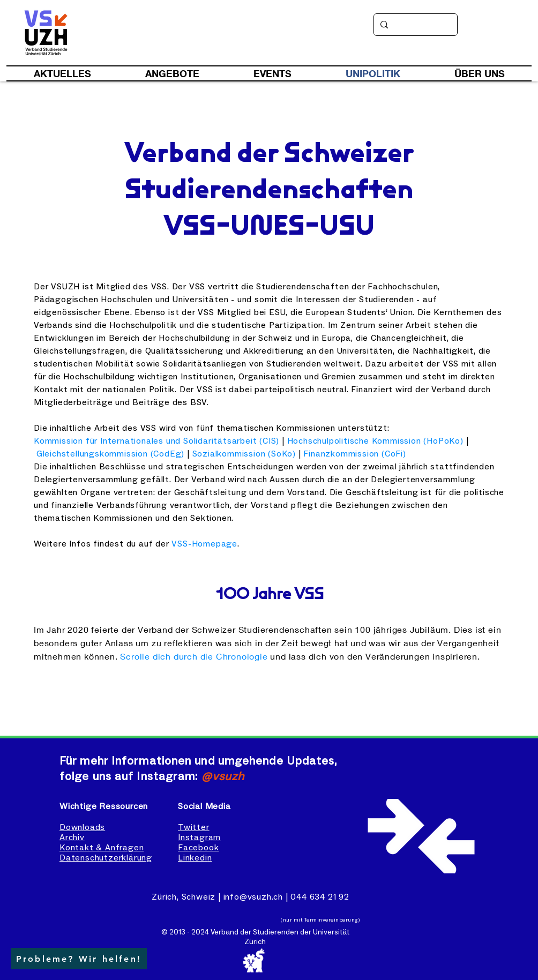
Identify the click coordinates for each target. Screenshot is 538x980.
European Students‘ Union (359, 312)
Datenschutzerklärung (106, 858)
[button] (79, 959)
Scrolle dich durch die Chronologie (194, 656)
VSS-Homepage (204, 544)
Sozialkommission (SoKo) (244, 454)
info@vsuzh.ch (253, 897)
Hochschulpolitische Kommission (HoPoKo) (375, 441)
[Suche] (414, 25)
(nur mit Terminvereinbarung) (320, 920)
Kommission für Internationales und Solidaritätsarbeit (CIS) (156, 441)
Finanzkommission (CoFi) (354, 454)
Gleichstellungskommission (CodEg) (110, 454)
